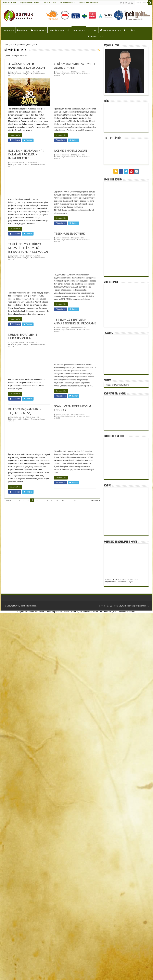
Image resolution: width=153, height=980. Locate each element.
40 (63, 500)
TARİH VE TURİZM (110, 30)
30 (57, 500)
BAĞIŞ (106, 101)
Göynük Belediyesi (13, 72)
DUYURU (92, 30)
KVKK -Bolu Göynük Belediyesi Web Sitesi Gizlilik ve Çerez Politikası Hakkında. (100, 612)
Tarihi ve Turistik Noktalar (88, 3)
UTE (147, 606)
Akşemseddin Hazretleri (29, 3)
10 (37, 500)
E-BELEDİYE (94, 36)
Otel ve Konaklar (49, 3)
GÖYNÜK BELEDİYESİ (59, 30)
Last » (74, 500)
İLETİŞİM (129, 30)
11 (42, 500)
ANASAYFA (9, 30)
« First (8, 500)
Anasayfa (8, 44)
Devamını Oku (11, 142)
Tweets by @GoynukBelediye (117, 385)
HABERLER (78, 30)
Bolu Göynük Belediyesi (124, 606)
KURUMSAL (38, 30)
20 (52, 500)
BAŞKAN (22, 30)
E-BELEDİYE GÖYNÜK (112, 138)
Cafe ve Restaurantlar (67, 3)
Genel (9, 74)
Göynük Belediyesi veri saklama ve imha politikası (40, 612)
